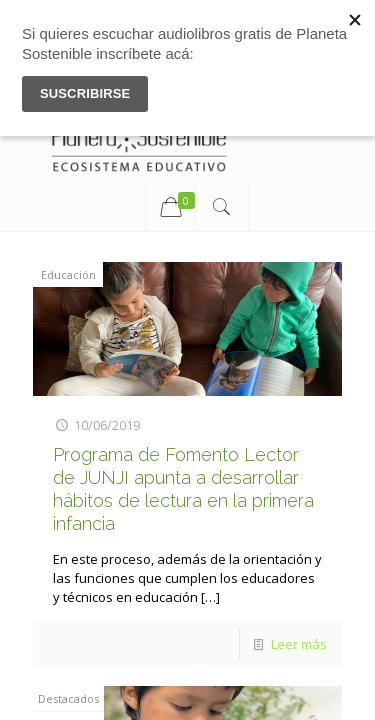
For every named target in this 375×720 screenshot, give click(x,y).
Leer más (299, 644)
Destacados (68, 698)
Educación (68, 274)
